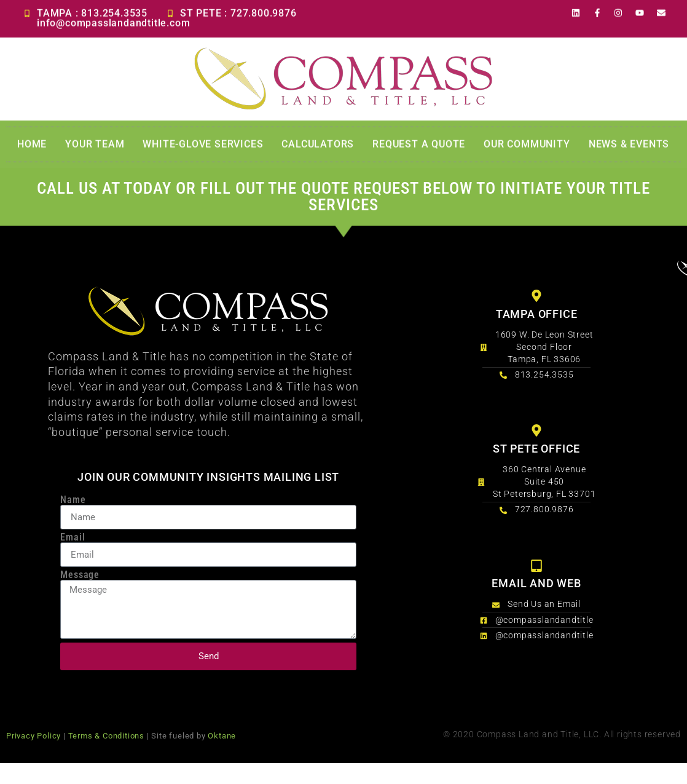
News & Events (629, 147)
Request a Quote (419, 147)
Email (73, 537)
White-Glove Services (203, 147)
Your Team (95, 147)
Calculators (318, 147)
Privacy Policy (33, 736)
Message (80, 575)
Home (32, 147)
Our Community (527, 147)
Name (73, 500)
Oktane (222, 736)
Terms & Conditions (106, 736)
